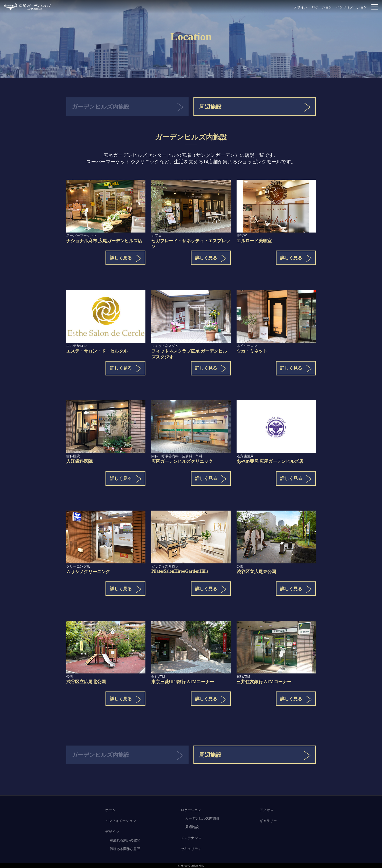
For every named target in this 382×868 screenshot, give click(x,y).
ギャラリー (268, 821)
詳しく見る (121, 258)
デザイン (301, 7)
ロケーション (322, 7)
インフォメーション (352, 7)
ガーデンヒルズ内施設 (202, 818)
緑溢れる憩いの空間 (125, 840)
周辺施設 (210, 107)
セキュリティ (191, 849)
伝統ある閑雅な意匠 (125, 849)
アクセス (267, 810)
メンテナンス (191, 838)
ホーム (110, 810)
